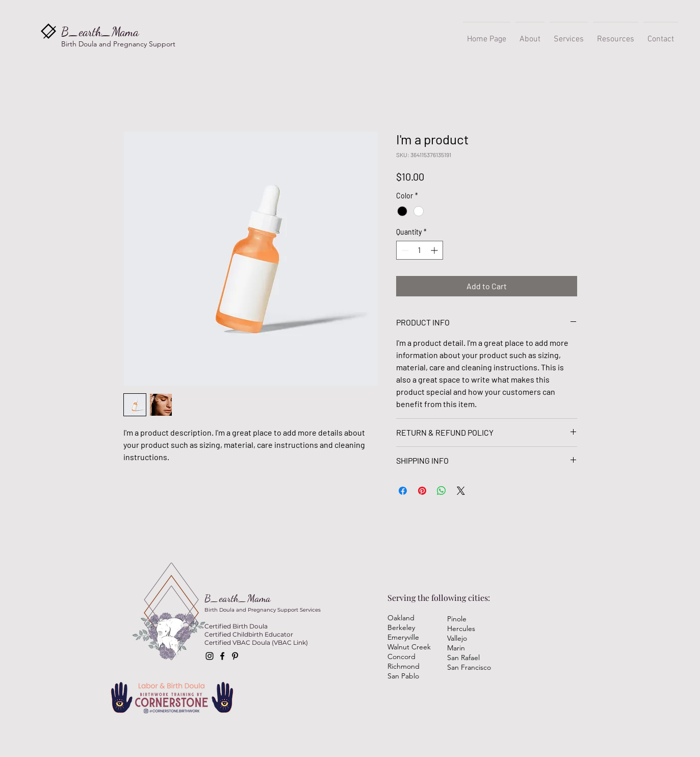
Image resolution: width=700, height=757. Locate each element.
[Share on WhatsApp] (442, 491)
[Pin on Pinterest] (422, 491)
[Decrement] (404, 250)
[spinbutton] (420, 250)
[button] (569, 35)
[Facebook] (222, 656)
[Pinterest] (235, 656)
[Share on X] (461, 491)
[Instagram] (210, 656)
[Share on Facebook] (403, 491)
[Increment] (435, 250)
